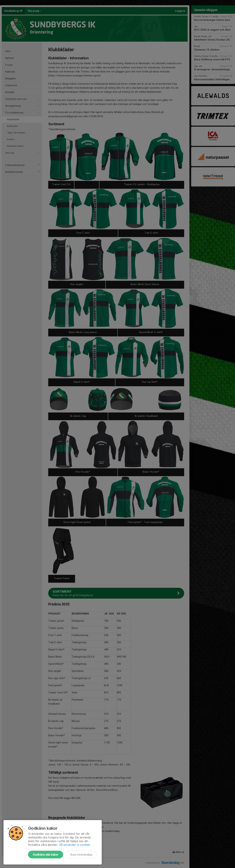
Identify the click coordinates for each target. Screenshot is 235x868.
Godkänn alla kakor (46, 855)
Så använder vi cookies (75, 845)
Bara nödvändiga (81, 855)
